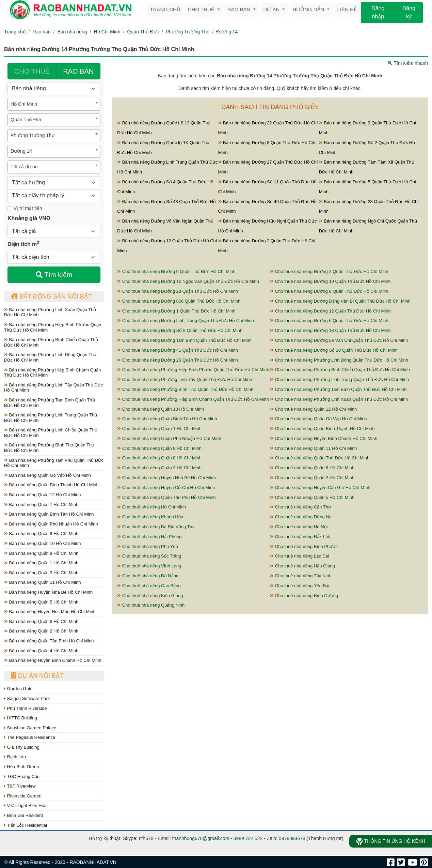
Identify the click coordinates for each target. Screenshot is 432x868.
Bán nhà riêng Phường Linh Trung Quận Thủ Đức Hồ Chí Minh (51, 418)
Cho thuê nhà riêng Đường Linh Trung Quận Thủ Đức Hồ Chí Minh (186, 321)
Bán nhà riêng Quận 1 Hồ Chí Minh (41, 563)
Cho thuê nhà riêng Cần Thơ (300, 507)
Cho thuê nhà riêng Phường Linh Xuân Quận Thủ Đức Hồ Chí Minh (339, 399)
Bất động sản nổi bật (51, 296)
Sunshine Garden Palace (30, 728)
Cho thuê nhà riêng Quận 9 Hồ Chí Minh (159, 448)
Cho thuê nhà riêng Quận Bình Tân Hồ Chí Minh (167, 419)
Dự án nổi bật (37, 676)
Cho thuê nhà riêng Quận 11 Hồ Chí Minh (313, 448)
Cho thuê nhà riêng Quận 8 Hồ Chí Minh (159, 458)
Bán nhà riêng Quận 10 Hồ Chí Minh (42, 543)
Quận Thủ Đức (143, 32)
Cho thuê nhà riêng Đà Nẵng (148, 576)
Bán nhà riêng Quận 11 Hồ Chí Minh (42, 582)
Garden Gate (18, 689)
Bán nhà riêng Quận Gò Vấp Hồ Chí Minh (47, 475)
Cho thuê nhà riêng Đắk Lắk (300, 537)
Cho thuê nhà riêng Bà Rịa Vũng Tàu (156, 527)
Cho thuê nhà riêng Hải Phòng (149, 537)
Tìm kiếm (54, 275)
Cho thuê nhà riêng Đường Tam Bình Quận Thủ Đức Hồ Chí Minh (184, 340)
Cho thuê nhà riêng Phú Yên (147, 546)
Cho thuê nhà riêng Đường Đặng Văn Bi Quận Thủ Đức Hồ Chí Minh (340, 301)
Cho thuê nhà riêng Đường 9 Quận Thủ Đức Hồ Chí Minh (176, 271)
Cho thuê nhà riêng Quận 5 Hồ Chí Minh (312, 497)
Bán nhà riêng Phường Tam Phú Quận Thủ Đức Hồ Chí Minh (54, 463)
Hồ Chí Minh (107, 32)
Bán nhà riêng (72, 32)
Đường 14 (227, 32)
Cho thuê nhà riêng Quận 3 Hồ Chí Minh (159, 468)
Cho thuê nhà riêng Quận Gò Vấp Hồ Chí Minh (318, 419)
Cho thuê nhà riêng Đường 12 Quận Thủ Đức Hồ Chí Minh (330, 311)
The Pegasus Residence (30, 737)
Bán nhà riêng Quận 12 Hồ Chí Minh (42, 495)
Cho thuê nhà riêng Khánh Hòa (150, 517)
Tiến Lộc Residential (26, 825)
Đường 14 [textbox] (21, 151)
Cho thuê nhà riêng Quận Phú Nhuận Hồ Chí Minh (169, 438)
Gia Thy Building (22, 747)
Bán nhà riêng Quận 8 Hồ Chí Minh (41, 553)
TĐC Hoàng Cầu (22, 776)
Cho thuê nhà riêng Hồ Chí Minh (151, 507)
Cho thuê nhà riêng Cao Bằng (149, 586)
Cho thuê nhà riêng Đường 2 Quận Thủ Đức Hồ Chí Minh (329, 271)
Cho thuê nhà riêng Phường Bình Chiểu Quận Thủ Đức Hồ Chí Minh (340, 370)
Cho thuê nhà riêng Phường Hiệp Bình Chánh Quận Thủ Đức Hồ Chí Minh (193, 399)
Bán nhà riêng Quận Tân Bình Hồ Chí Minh (49, 641)
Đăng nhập (378, 12)
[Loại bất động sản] (54, 89)
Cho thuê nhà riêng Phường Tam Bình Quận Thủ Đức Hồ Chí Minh (338, 389)
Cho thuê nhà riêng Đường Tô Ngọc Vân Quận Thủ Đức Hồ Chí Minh (188, 281)
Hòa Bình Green (22, 767)
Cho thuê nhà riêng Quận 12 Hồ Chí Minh (313, 409)
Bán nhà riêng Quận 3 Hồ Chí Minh (41, 573)
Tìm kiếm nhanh (408, 63)
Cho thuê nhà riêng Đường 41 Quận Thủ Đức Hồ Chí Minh (178, 350)
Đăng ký (409, 12)
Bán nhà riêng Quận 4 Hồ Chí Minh (41, 651)
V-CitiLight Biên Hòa (25, 805)
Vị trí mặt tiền (25, 208)
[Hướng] (54, 183)
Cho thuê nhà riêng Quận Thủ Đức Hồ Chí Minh (320, 458)
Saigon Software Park (27, 698)
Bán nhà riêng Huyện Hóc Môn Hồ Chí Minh (50, 612)
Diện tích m (23, 244)
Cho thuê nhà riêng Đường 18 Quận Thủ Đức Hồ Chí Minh (330, 330)
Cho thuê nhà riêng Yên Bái (300, 586)
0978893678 (292, 838)
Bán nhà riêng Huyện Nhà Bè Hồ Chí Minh (48, 592)
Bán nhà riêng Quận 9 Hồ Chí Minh (41, 534)
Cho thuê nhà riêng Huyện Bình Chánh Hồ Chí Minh (324, 438)
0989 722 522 (248, 838)
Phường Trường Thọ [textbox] (33, 135)
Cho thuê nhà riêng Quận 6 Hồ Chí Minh (312, 468)
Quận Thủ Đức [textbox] (26, 120)
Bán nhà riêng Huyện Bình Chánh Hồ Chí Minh (53, 660)
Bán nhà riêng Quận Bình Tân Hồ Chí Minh (49, 514)
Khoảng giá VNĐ (29, 218)
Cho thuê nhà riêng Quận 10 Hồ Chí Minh (161, 409)
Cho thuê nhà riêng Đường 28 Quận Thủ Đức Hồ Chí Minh (178, 291)
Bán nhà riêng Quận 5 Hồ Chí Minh (41, 602)
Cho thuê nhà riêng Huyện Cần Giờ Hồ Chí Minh (320, 488)
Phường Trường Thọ (188, 32)
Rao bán (240, 9)
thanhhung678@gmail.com (201, 838)
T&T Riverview (20, 786)
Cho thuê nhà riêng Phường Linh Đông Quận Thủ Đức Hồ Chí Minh (339, 360)
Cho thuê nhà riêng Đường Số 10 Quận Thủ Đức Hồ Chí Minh (334, 350)
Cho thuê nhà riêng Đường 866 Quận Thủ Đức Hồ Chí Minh (179, 301)
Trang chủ (165, 9)
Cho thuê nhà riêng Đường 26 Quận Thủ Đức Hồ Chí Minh (178, 360)
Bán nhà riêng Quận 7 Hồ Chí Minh (41, 505)
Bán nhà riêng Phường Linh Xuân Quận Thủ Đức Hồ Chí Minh (50, 312)
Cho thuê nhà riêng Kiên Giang (150, 596)
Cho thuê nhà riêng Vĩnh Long (149, 566)
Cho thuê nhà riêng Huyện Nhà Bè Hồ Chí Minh (166, 478)
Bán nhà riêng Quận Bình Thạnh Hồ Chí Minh (51, 485)
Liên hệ (347, 9)
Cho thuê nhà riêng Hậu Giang (302, 566)
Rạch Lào (15, 757)
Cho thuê (202, 9)
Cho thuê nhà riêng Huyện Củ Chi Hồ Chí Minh (166, 488)
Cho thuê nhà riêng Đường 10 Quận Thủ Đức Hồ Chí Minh (330, 281)
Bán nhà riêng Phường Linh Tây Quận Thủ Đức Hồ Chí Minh (53, 388)
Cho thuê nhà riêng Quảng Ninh (151, 605)
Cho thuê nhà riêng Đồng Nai (301, 517)
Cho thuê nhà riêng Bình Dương (304, 596)
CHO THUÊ (32, 71)
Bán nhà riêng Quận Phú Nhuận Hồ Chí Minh (51, 524)
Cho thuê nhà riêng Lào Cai (300, 556)
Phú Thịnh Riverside (26, 708)
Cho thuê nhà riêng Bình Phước (304, 546)
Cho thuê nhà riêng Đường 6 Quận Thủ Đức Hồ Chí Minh (329, 321)
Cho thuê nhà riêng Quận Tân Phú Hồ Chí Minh (166, 497)
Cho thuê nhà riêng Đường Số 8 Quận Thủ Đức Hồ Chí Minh (180, 330)
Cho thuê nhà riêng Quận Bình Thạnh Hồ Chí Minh (322, 429)
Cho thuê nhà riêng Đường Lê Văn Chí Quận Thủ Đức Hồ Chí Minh (339, 340)
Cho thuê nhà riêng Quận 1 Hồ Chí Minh (159, 429)
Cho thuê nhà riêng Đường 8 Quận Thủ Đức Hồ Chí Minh (329, 291)
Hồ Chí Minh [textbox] (24, 104)
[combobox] (54, 104)
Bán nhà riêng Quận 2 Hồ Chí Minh (41, 631)
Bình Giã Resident (23, 815)
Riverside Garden (23, 796)
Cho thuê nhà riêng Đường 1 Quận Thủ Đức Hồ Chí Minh (176, 311)
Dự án (272, 9)
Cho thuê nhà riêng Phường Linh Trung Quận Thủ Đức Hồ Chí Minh (339, 379)
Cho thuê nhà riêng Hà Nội (299, 527)
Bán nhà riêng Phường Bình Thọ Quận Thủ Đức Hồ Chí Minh (49, 448)
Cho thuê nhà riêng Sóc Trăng (149, 556)
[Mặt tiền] (10, 209)
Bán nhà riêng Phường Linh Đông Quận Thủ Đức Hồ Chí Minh (50, 357)
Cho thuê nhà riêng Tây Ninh (301, 576)
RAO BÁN (78, 71)
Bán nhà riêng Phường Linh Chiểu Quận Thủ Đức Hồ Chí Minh (51, 433)
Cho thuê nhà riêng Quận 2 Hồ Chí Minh (312, 478)
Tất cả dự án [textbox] (24, 167)
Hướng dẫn (309, 9)
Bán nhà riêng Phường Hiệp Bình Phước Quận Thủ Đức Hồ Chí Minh (53, 327)
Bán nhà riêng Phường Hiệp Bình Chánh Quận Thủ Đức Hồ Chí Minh (52, 373)
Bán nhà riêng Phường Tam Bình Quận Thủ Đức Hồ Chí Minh (50, 403)
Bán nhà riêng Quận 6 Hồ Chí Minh (41, 621)
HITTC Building (21, 718)
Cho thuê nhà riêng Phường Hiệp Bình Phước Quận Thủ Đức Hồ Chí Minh (193, 370)
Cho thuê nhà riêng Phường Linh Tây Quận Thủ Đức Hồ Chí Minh (185, 379)
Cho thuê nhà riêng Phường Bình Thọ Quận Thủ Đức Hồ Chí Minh (185, 389)
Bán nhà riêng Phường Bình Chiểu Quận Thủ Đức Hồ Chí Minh (51, 342)
